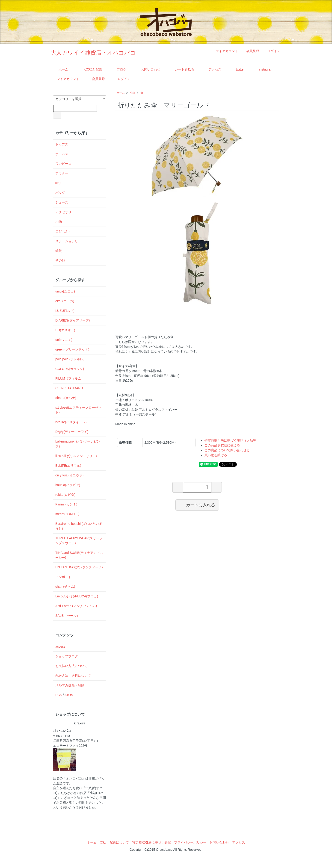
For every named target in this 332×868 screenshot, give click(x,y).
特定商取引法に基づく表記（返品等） (232, 440)
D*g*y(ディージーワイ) (72, 432)
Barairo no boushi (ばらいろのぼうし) (79, 526)
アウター (62, 173)
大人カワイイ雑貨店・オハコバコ (93, 53)
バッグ (60, 193)
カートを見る (181, 69)
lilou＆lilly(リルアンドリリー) (76, 456)
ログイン (271, 51)
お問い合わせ (147, 69)
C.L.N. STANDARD (69, 388)
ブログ (118, 69)
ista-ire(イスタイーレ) (71, 422)
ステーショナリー (68, 241)
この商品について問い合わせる (227, 450)
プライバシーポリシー (190, 842)
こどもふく (63, 231)
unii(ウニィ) (64, 340)
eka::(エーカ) (65, 301)
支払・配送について (114, 842)
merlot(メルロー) (67, 514)
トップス (62, 144)
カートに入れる (197, 505)
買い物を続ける (216, 455)
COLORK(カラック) (70, 369)
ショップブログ (67, 656)
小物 (133, 93)
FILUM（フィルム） (70, 378)
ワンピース (63, 164)
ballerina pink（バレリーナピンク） (78, 444)
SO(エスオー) (65, 330)
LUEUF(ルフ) (65, 311)
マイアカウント (224, 51)
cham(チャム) (65, 587)
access (60, 647)
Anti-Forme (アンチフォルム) (76, 606)
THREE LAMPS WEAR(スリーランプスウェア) (79, 541)
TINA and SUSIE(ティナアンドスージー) (79, 555)
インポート (63, 577)
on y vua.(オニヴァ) (69, 475)
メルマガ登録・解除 (70, 685)
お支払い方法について (71, 666)
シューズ (62, 202)
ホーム (60, 69)
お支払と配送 (89, 69)
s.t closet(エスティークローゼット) (78, 410)
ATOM (69, 695)
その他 (60, 260)
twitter (237, 69)
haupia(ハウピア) (68, 485)
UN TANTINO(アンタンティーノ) (79, 567)
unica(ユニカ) (65, 291)
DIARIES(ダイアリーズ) (73, 320)
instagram (263, 69)
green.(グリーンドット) (72, 349)
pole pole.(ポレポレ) (70, 359)
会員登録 (250, 51)
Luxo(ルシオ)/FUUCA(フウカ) (77, 596)
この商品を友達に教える (222, 445)
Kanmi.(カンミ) (66, 504)
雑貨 (59, 251)
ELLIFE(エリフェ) (68, 466)
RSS (59, 695)
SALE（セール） (68, 616)
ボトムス (62, 154)
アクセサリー (65, 212)
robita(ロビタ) (65, 495)
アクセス (212, 69)
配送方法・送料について (73, 676)
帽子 (59, 183)
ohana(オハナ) (66, 398)
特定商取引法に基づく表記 (151, 842)
